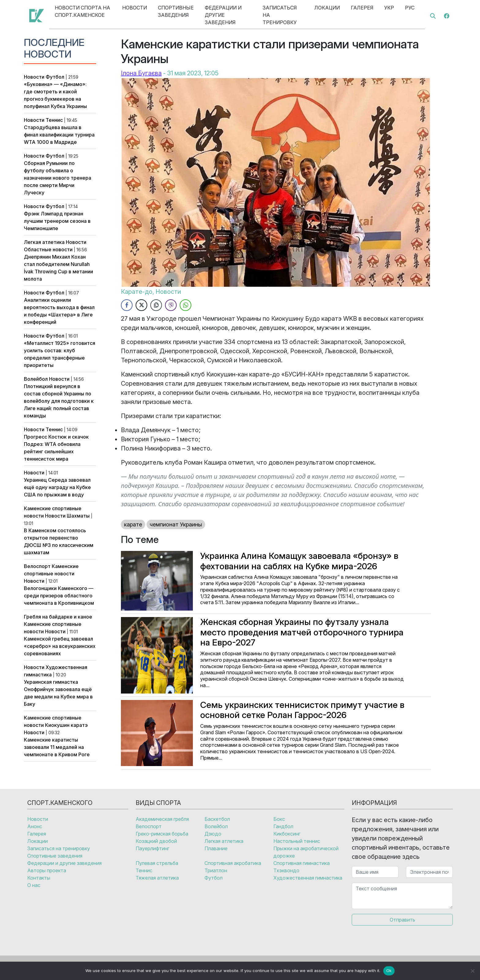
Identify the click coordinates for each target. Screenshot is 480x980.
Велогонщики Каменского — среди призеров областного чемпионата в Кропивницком (59, 596)
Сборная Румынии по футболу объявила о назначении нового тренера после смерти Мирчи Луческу (58, 178)
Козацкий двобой (156, 841)
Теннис (54, 120)
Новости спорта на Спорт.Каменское (82, 11)
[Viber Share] (171, 305)
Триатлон (216, 870)
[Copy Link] (156, 305)
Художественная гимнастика (308, 878)
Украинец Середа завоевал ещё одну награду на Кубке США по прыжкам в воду (57, 487)
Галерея (362, 8)
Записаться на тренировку (280, 15)
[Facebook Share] (127, 305)
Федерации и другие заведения (223, 15)
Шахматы (78, 516)
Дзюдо (213, 834)
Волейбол (36, 379)
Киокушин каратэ (66, 725)
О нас (34, 885)
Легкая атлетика (44, 242)
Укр (389, 8)
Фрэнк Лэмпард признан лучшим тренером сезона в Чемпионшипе (57, 221)
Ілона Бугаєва (141, 73)
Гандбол (283, 826)
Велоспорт (37, 566)
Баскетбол (217, 819)
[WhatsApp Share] (186, 305)
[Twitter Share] (141, 305)
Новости (135, 8)
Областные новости (48, 249)
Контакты (39, 878)
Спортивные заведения (176, 11)
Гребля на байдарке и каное (58, 617)
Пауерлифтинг (152, 848)
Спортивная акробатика (233, 863)
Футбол (55, 77)
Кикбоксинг (287, 834)
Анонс (35, 826)
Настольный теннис (297, 841)
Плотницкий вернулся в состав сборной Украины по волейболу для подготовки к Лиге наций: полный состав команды (59, 401)
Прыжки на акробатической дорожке (306, 852)
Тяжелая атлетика (157, 878)
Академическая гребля (162, 819)
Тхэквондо (286, 870)
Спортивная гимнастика (302, 863)
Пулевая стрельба (157, 863)
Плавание (216, 848)
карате (133, 524)
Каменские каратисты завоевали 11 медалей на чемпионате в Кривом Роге (57, 747)
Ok (389, 971)
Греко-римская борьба (162, 834)
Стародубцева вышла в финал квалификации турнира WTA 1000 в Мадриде (59, 135)
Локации (327, 8)
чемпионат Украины (176, 524)
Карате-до (137, 292)
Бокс (279, 819)
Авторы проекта (47, 870)
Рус (410, 8)
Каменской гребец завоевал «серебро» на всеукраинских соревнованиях (60, 646)
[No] (472, 971)
